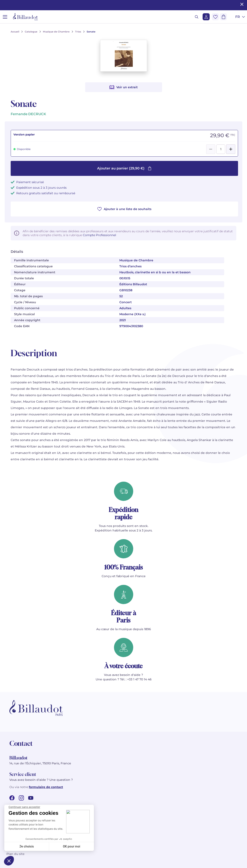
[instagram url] (21, 798)
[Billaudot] (25, 17)
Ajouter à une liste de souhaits (124, 209)
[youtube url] (31, 798)
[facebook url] (12, 798)
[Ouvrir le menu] (5, 17)
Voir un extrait (124, 87)
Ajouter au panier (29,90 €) (124, 168)
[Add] (231, 149)
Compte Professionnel (99, 235)
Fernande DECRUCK (28, 114)
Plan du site (15, 854)
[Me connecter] (206, 17)
